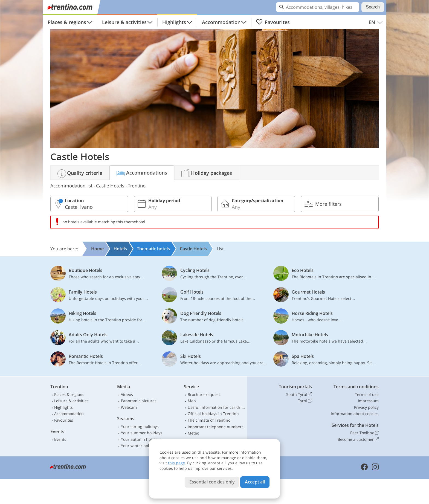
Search (373, 7)
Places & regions (67, 22)
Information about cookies (355, 414)
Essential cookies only (212, 482)
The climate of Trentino (209, 420)
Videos (127, 394)
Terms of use (367, 394)
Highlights (174, 22)
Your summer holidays (142, 433)
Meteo (193, 433)
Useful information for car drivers (216, 407)
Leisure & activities (124, 22)
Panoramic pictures (139, 401)
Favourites (273, 22)
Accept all (255, 482)
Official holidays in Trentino (213, 414)
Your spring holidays (140, 426)
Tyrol (305, 401)
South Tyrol (299, 395)
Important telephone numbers (216, 427)
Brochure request (204, 394)
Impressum (368, 401)
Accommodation (221, 22)
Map (192, 401)
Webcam (129, 407)
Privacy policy (366, 407)
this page (176, 463)
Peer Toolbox (364, 433)
